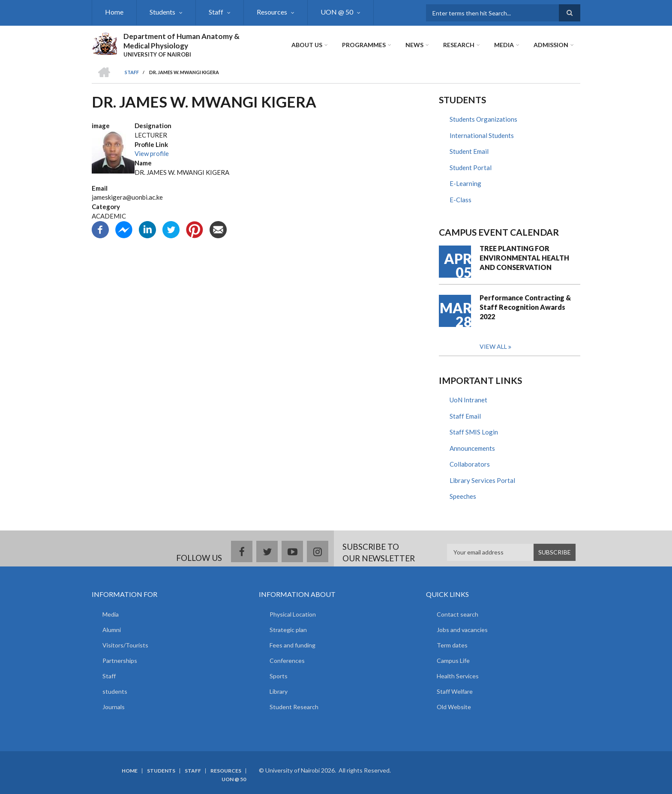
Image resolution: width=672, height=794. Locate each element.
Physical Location (293, 614)
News (414, 45)
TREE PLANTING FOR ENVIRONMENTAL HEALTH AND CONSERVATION (524, 258)
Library (279, 691)
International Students (482, 135)
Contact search (457, 614)
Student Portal (471, 168)
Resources (272, 12)
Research (459, 45)
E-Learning (465, 183)
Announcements (472, 448)
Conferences (287, 661)
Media (504, 45)
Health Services (458, 676)
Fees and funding (292, 645)
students (115, 691)
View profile (152, 153)
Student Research (294, 707)
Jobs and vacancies (462, 630)
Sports (279, 676)
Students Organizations (483, 119)
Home (114, 12)
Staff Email (465, 416)
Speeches (463, 496)
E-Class (460, 200)
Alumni (112, 630)
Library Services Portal (482, 480)
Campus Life (453, 661)
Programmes (364, 45)
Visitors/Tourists (125, 645)
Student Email (469, 151)
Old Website (454, 707)
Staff (216, 12)
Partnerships (120, 661)
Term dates (452, 645)
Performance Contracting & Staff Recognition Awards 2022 (525, 307)
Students (162, 12)
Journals (114, 707)
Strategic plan (288, 630)
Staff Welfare (455, 691)
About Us (307, 45)
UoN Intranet (468, 400)
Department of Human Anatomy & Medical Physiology (181, 41)
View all (493, 346)
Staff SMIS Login (474, 432)
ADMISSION (551, 45)
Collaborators (470, 464)
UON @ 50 (337, 12)
